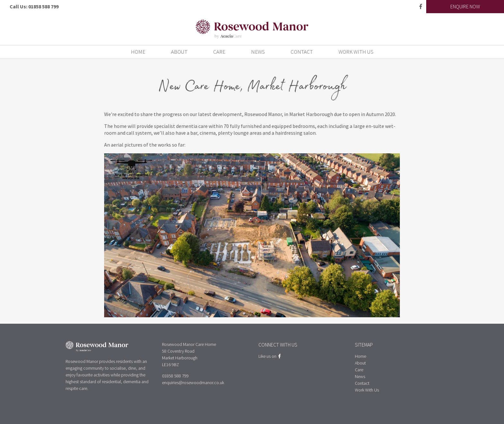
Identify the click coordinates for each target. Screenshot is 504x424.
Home (138, 52)
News (258, 52)
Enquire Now (465, 6)
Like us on (270, 356)
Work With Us (356, 52)
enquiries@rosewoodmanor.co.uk (193, 383)
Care (219, 52)
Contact (302, 52)
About (179, 52)
